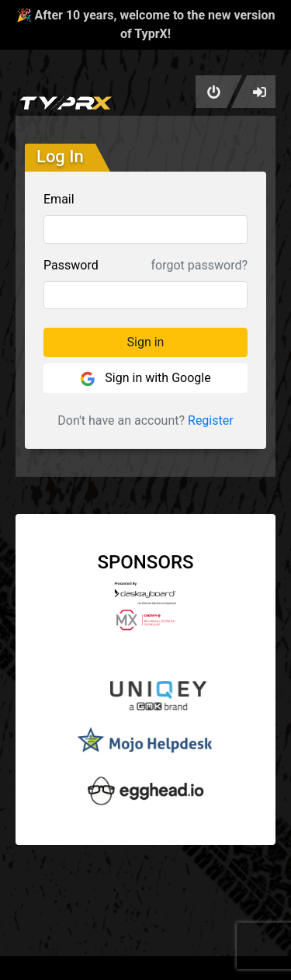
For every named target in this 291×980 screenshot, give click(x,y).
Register (211, 420)
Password (71, 265)
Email (59, 199)
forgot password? (199, 265)
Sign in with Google (145, 379)
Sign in (146, 342)
